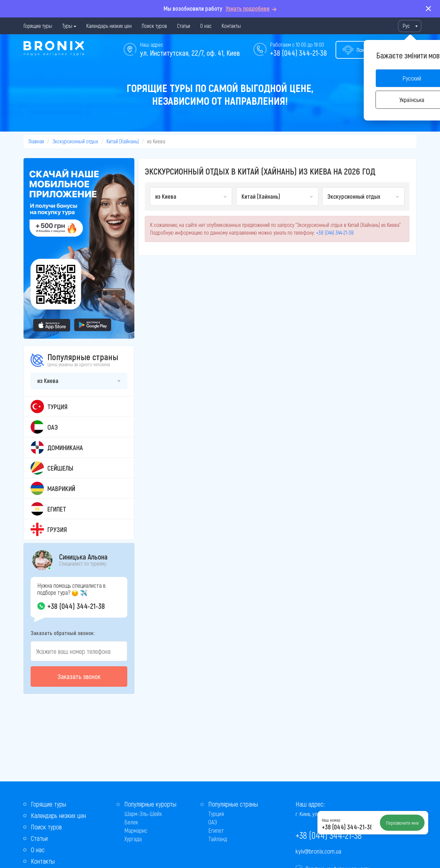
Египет (216, 830)
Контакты (231, 26)
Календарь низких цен (109, 26)
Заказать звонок (79, 676)
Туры (67, 26)
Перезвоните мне (402, 823)
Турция (216, 814)
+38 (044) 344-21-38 (298, 53)
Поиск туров (154, 26)
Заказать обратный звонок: (63, 633)
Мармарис (136, 830)
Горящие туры (38, 26)
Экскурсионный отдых (75, 141)
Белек (131, 822)
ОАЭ (213, 822)
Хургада (133, 839)
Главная (36, 141)
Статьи (184, 26)
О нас (206, 26)
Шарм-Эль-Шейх (143, 814)
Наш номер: (331, 820)
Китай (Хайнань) (123, 141)
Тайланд (218, 839)
